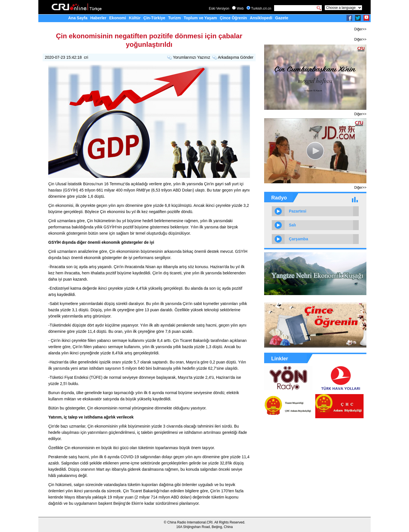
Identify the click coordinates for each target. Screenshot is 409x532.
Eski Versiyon (219, 9)
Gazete (282, 18)
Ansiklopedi (261, 18)
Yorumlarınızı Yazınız (192, 57)
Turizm (175, 18)
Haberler (98, 18)
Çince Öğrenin (233, 18)
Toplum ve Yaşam (200, 18)
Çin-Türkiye (154, 18)
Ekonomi (118, 18)
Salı (292, 225)
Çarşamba (299, 239)
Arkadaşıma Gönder (236, 57)
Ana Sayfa (78, 18)
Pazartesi (298, 211)
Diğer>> (360, 29)
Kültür (135, 18)
